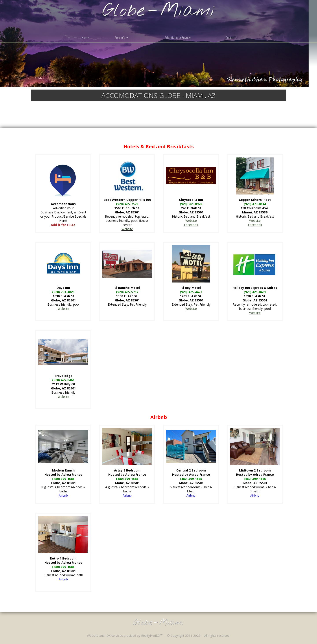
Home (85, 38)
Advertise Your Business (178, 38)
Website (127, 229)
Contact (230, 38)
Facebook (191, 225)
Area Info (121, 38)
